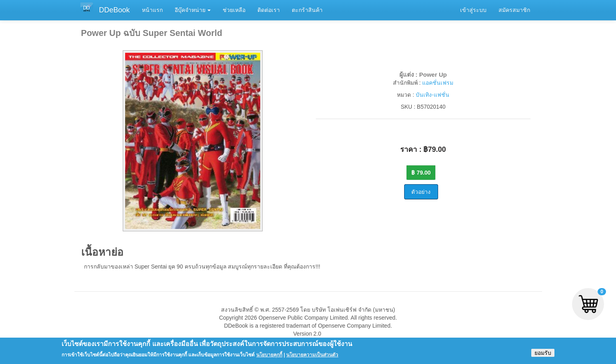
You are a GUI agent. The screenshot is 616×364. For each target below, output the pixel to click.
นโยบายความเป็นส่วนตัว (312, 357)
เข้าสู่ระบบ (473, 10)
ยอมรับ (543, 355)
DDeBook (115, 10)
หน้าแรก (152, 10)
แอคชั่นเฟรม (438, 83)
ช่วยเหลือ (234, 10)
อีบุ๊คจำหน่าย (193, 10)
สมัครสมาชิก (514, 10)
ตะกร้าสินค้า (307, 10)
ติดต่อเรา (269, 10)
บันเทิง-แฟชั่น (433, 95)
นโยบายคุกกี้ (269, 357)
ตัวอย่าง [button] (421, 192)
